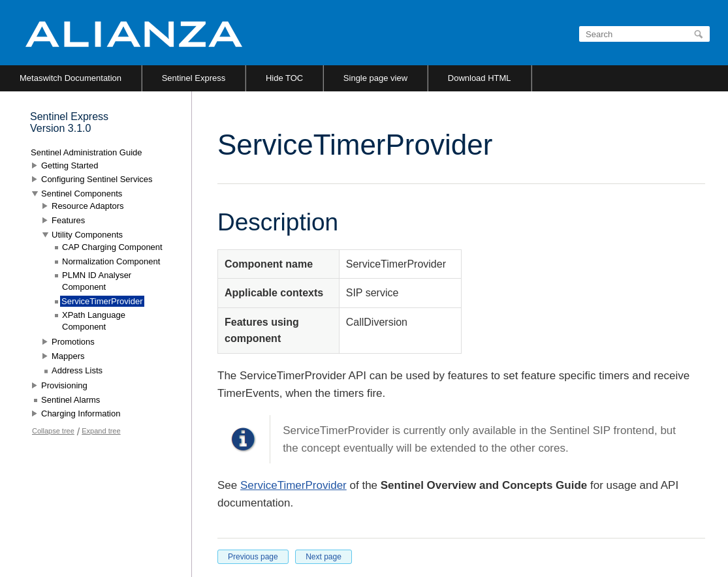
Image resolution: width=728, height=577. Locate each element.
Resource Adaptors (88, 206)
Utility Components (87, 235)
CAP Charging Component (112, 247)
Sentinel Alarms (71, 400)
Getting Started (70, 165)
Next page (324, 557)
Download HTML (480, 78)
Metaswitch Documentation (71, 78)
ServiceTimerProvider (293, 485)
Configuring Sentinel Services (97, 179)
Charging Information (81, 413)
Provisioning (64, 385)
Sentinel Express (194, 78)
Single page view (375, 78)
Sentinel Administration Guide (87, 152)
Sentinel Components (82, 194)
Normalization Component (111, 261)
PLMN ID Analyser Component (97, 281)
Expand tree (101, 431)
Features (68, 220)
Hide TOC (284, 78)
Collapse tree (53, 431)
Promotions (73, 342)
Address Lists (77, 370)
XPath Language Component (94, 321)
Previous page (253, 557)
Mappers (68, 356)
